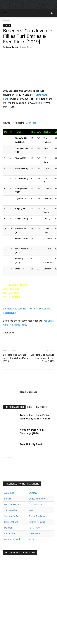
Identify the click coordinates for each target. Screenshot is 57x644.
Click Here (31, 123)
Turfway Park (35, 533)
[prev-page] (5, 459)
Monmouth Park (12, 539)
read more (41, 103)
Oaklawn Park (36, 504)
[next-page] (10, 459)
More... (32, 539)
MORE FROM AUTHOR (38, 407)
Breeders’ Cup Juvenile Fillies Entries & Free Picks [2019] (42, 358)
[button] (5, 13)
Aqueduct (9, 493)
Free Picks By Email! (31, 444)
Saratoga (33, 493)
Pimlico (8, 499)
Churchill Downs (37, 522)
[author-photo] (29, 388)
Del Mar (8, 528)
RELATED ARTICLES (14, 407)
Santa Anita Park (12, 516)
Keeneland (9, 533)
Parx (31, 510)
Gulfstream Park (37, 499)
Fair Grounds (35, 528)
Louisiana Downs (13, 504)
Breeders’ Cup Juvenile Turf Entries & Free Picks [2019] (15, 358)
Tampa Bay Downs (38, 516)
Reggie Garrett (12, 47)
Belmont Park (11, 522)
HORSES (6, 21)
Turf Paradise (11, 510)
